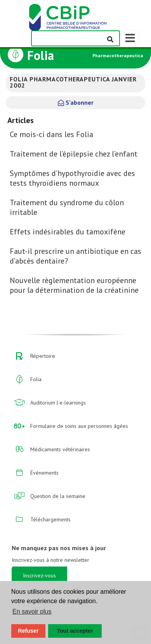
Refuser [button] (28, 631)
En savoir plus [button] (32, 611)
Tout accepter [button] (75, 631)
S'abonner (76, 102)
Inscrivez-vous (39, 575)
